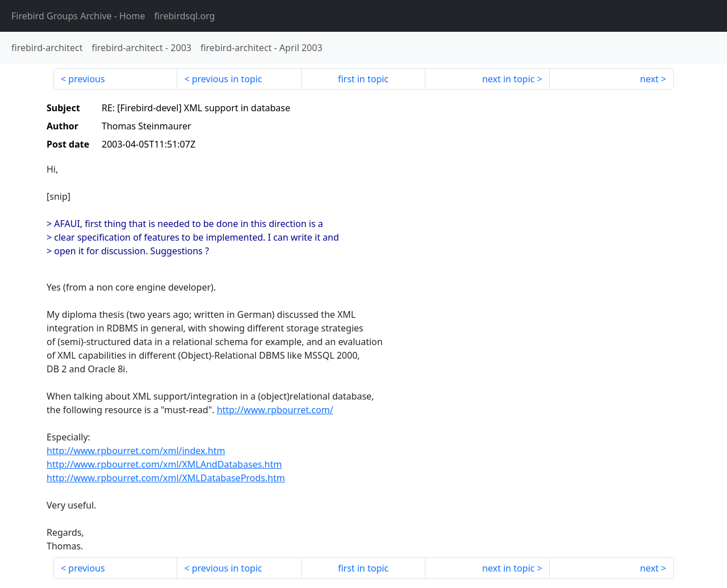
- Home (78, 16)
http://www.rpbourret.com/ (275, 410)
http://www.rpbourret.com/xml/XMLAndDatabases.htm (164, 464)
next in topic (508, 79)
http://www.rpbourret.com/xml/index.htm (136, 451)
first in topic (363, 79)
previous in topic (227, 79)
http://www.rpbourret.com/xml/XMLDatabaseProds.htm (166, 478)
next (649, 79)
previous (86, 79)
